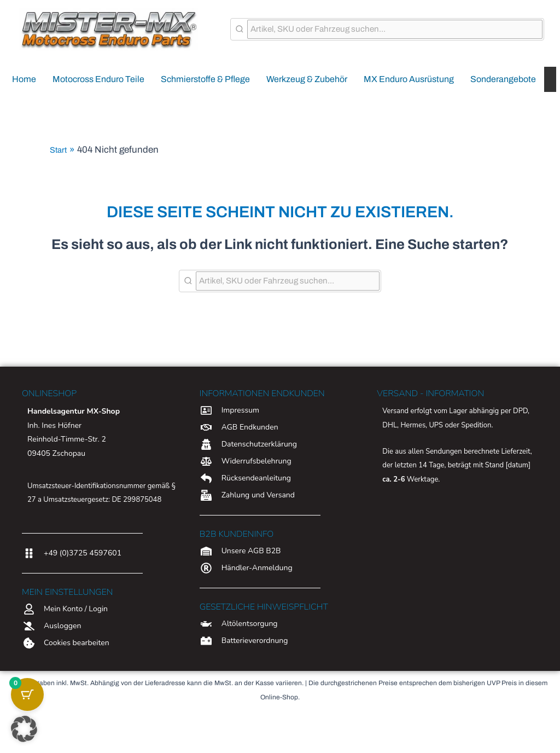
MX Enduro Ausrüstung (409, 79)
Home (24, 79)
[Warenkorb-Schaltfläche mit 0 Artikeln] (27, 694)
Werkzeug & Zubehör (307, 79)
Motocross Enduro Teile (98, 79)
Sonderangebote (503, 79)
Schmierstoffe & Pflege (205, 79)
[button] (24, 729)
